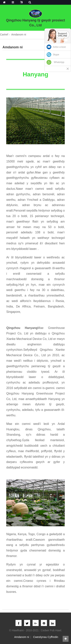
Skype (56, 55)
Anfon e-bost (59, 47)
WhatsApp (59, 62)
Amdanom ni (19, 35)
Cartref (4, 35)
